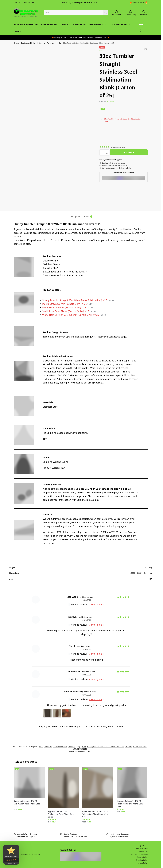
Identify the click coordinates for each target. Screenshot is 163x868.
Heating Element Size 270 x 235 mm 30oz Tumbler (106, 746)
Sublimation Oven (140, 746)
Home (16, 43)
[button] (143, 28)
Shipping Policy (142, 860)
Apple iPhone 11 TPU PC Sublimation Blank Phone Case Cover (61, 814)
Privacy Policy (143, 863)
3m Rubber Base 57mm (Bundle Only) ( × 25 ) (69, 311)
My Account (117, 13)
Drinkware (41, 43)
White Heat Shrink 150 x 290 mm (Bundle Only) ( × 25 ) (74, 315)
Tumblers (51, 43)
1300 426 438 (28, 2)
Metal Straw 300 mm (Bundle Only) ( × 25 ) (68, 307)
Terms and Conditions (139, 854)
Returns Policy (142, 857)
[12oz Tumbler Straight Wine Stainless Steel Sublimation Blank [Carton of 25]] (146, 48)
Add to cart (129, 152)
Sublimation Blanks (28, 43)
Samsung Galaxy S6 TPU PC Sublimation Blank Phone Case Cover (27, 803)
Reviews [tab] (87, 216)
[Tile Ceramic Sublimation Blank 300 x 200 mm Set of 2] (144, 48)
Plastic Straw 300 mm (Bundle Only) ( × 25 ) (68, 303)
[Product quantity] (102, 152)
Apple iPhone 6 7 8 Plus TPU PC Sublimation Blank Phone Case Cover (96, 814)
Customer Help (131, 13)
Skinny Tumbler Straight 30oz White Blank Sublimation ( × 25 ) (78, 300)
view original (96, 604)
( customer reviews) (118, 147)
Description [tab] (75, 216)
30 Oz (59, 43)
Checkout (144, 13)
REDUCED (129, 746)
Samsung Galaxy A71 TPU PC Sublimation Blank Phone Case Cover (130, 803)
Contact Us (143, 851)
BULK (84, 746)
